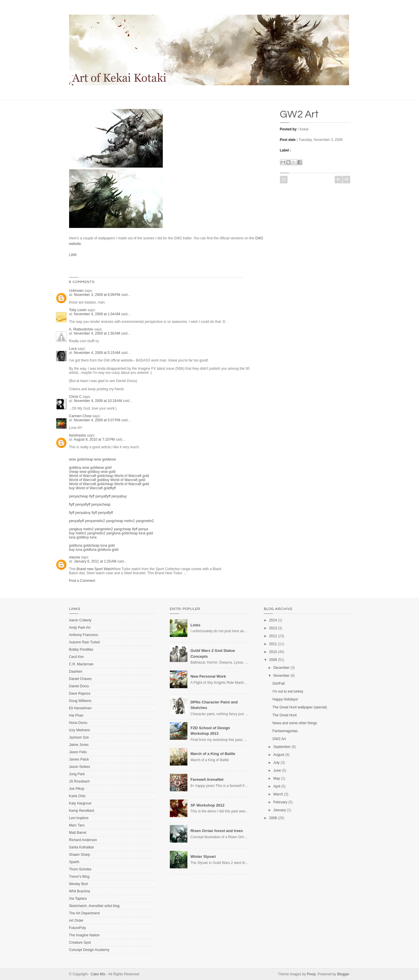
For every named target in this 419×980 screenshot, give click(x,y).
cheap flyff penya (92, 496)
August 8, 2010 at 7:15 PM (95, 439)
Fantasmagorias (285, 731)
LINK (73, 255)
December (281, 668)
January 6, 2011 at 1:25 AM (95, 561)
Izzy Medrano (80, 730)
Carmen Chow (80, 416)
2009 (273, 660)
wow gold (76, 459)
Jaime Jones (79, 745)
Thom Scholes (80, 869)
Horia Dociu (78, 723)
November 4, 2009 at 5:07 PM (98, 420)
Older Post (346, 180)
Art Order (76, 921)
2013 (273, 628)
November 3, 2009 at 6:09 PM (98, 295)
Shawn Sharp (80, 855)
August (279, 755)
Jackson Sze (79, 737)
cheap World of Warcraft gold (126, 476)
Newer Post (338, 180)
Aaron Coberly (80, 620)
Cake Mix (98, 974)
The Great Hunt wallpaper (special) (300, 707)
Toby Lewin (78, 310)
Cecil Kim (77, 657)
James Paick (79, 759)
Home (284, 180)
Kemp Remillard (82, 811)
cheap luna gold (141, 533)
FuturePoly (78, 928)
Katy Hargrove (80, 803)
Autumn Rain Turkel (84, 642)
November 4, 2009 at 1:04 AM (97, 314)
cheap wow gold (96, 459)
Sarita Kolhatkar (82, 847)
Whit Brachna (80, 891)
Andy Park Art (80, 628)
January (279, 810)
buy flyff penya (96, 513)
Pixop (311, 974)
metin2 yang (104, 521)
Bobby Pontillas (81, 650)
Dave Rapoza (80, 693)
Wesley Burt (78, 884)
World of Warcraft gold (87, 476)
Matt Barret (78, 833)
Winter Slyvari (203, 857)
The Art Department (84, 913)
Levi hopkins (79, 818)
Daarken (76, 671)
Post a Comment (82, 581)
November (281, 676)
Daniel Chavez (81, 679)
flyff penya (113, 496)
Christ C (75, 397)
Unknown (76, 291)
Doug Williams (80, 701)
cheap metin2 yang (128, 521)
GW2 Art (299, 114)
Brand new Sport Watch (95, 569)
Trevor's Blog (79, 877)
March (278, 794)
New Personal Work (208, 676)
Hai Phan (76, 715)
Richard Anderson (83, 840)
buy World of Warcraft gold (124, 480)
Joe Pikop (77, 789)
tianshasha (78, 435)
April (277, 786)
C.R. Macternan (81, 664)
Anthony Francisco (84, 635)
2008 (273, 818)
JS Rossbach (79, 781)
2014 (273, 620)
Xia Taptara (78, 899)
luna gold (121, 533)
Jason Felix (78, 752)
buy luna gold (79, 550)
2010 (273, 652)
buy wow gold (86, 468)
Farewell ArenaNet (207, 779)
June (277, 771)
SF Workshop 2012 (207, 805)
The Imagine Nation (84, 935)
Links (195, 625)
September (282, 747)
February (280, 802)
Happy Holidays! (285, 699)
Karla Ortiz (77, 796)
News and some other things (295, 723)
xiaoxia (75, 557)
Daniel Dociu (79, 686)
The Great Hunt (285, 715)
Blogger (343, 974)
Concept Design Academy (89, 950)
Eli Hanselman (80, 708)
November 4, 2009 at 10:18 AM (98, 401)
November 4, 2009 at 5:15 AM (97, 353)
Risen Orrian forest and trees (217, 831)
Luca (73, 349)
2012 (273, 636)
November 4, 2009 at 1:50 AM (97, 333)
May (277, 778)
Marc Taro (77, 825)
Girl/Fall (279, 684)
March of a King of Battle (213, 754)
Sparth (74, 862)
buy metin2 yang (90, 529)
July (276, 763)
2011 (273, 644)
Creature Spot (80, 942)
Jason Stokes (80, 767)
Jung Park (77, 774)
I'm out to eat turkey (288, 691)
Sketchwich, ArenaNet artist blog (94, 906)
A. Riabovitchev (81, 329)
